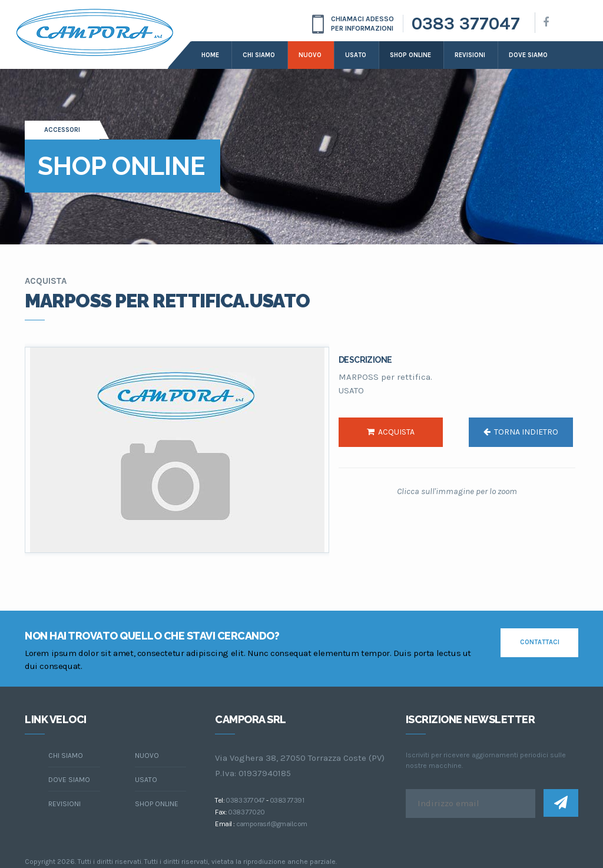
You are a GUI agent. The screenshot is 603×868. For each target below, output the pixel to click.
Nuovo (310, 55)
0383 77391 (287, 800)
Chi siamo (259, 55)
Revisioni (470, 55)
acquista (391, 432)
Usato (356, 55)
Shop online (410, 55)
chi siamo (66, 756)
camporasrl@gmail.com (272, 824)
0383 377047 (466, 24)
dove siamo (528, 55)
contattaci (540, 642)
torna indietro (521, 432)
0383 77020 (246, 812)
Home (210, 55)
